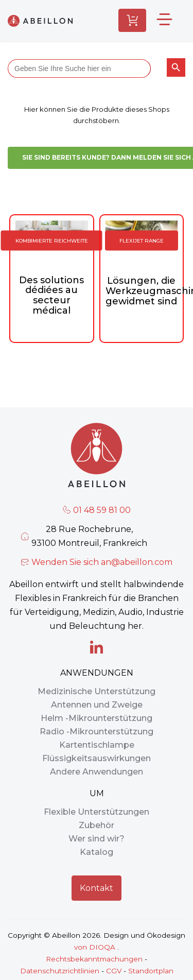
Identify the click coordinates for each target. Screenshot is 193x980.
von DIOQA (95, 947)
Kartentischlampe (97, 745)
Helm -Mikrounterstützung (97, 718)
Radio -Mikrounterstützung (97, 732)
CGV (114, 971)
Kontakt (97, 888)
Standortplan (151, 971)
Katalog (97, 852)
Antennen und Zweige (97, 705)
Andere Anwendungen (97, 772)
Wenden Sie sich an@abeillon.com (102, 562)
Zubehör (97, 825)
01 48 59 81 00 (102, 510)
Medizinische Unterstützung (97, 691)
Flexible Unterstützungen (97, 812)
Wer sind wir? (97, 839)
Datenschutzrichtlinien (60, 971)
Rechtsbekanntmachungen (94, 959)
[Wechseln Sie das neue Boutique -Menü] (170, 20)
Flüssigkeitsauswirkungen (97, 758)
